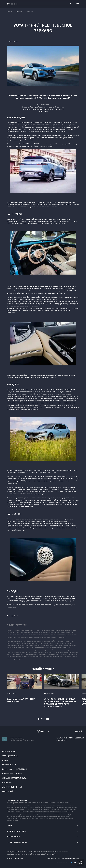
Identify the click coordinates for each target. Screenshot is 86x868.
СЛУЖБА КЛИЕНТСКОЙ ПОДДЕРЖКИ (70, 738)
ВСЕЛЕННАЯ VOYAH (9, 765)
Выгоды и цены (13, 837)
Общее (9, 826)
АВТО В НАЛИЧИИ (9, 751)
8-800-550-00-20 (62, 740)
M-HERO (5, 760)
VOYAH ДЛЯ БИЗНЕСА (10, 756)
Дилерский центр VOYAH (12, 787)
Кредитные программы (17, 831)
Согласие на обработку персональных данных (63, 858)
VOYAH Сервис (8, 782)
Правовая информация (15, 858)
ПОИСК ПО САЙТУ (9, 791)
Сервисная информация (17, 842)
